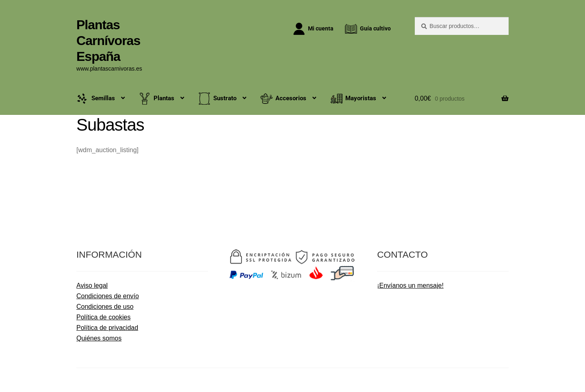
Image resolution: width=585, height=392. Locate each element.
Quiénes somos (99, 338)
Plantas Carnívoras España (108, 41)
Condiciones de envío (108, 296)
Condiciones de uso (105, 307)
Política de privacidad (107, 328)
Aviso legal (92, 285)
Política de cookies (103, 317)
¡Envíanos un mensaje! (410, 285)
